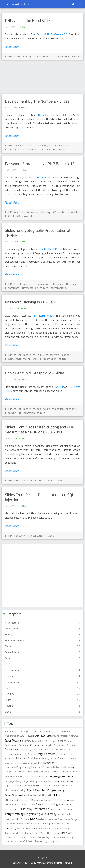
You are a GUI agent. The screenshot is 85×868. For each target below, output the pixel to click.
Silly (26, 829)
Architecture (43, 736)
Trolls (32, 833)
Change (62, 741)
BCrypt (10, 216)
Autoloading (66, 736)
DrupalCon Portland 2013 (53, 115)
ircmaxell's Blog (18, 4)
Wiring (70, 837)
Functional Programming (18, 767)
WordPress (11, 841)
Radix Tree (71, 814)
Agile (27, 731)
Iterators (20, 776)
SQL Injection (50, 824)
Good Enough (42, 145)
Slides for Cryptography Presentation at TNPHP (38, 233)
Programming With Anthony (40, 814)
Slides (22, 27)
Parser (23, 805)
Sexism (20, 829)
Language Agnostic (65, 409)
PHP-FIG (55, 800)
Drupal (70, 754)
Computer (71, 745)
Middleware (67, 786)
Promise (61, 814)
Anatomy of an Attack (50, 731)
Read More (12, 47)
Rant (33, 819)
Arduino (55, 736)
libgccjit (47, 841)
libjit (53, 841)
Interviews (10, 776)
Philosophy (26, 809)
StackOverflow (44, 829)
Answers (66, 731)
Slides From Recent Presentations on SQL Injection (39, 497)
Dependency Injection (16, 754)
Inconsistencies (60, 771)
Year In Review (35, 841)
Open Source (61, 145)
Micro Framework (52, 786)
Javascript (30, 776)
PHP (9, 56)
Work (20, 841)
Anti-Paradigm (12, 736)
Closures (71, 741)
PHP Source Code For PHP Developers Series (28, 800)
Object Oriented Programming (45, 790)
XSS (60, 480)
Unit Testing (54, 833)
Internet (73, 772)
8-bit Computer (12, 731)
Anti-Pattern (27, 736)
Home (46, 771)
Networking (20, 790)
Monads (9, 790)
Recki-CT (42, 819)
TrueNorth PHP (48, 249)
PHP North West (43, 316)
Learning (72, 284)
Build (42, 741)
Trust (38, 833)
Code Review (14, 149)
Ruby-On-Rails (35, 824)
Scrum (67, 824)
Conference (31, 149)
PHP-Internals (43, 56)
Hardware (31, 771)
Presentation (62, 56)
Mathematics (29, 786)
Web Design (44, 837)
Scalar (60, 824)
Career (54, 741)
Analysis (34, 731)
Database (65, 750)
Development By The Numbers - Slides (37, 101)
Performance (12, 809)
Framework (49, 763)
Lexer (63, 781)
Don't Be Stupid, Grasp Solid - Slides (35, 373)
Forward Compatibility (30, 763)
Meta (39, 785)
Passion (31, 804)
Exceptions (71, 758)
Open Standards (30, 795)
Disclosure (61, 754)
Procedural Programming (63, 809)
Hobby (40, 771)
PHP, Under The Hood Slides (28, 21)
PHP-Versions (12, 805)
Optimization (46, 795)
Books (35, 741)
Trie (27, 833)
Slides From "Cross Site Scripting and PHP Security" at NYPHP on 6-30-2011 (40, 430)
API (22, 731)
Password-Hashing (40, 212)
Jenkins (40, 776)
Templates (57, 829)
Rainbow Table (26, 216)
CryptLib (23, 750)
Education (22, 758)
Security (20, 212)
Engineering (51, 758)
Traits (22, 833)
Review (9, 824)
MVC (19, 786)
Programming (23, 56)
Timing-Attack (12, 833)
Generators (37, 767)
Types (44, 833)
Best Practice (23, 145)
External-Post (12, 763)
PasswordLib (14, 359)
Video (64, 833)
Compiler (48, 745)
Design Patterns (45, 754)
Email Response (36, 758)
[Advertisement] (42, 77)
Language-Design (14, 781)
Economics (10, 758)
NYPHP (60, 387)
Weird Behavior (59, 837)
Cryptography (60, 288)
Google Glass (11, 771)
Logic (77, 781)
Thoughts (67, 829)
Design (31, 754)
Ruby (24, 824)
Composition (60, 745)
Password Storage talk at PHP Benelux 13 (40, 164)
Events (61, 758)
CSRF (48, 741)
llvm (58, 841)
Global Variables (51, 767)
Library (70, 781)
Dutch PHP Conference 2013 (53, 34)
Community (37, 745)
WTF (70, 833)
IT (51, 771)
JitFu (46, 776)
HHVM (22, 772)
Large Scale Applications (35, 781)
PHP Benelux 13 (45, 177)
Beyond (28, 741)
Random (25, 819)
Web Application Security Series (21, 837)
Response (52, 819)
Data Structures (51, 750)
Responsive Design (68, 819)
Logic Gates (11, 786)
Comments (24, 745)
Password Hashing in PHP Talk (30, 302)
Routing (17, 824)
